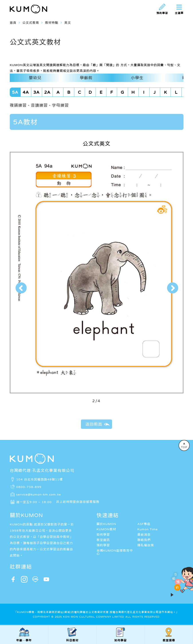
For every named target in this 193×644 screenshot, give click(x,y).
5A (15, 92)
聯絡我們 (144, 540)
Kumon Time (148, 529)
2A (47, 92)
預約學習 (103, 545)
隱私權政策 (146, 545)
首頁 (13, 23)
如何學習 (103, 535)
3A (36, 92)
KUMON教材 (106, 529)
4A (26, 92)
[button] (21, 288)
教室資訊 (103, 540)
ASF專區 (144, 524)
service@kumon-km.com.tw (39, 494)
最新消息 (144, 535)
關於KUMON (106, 524)
